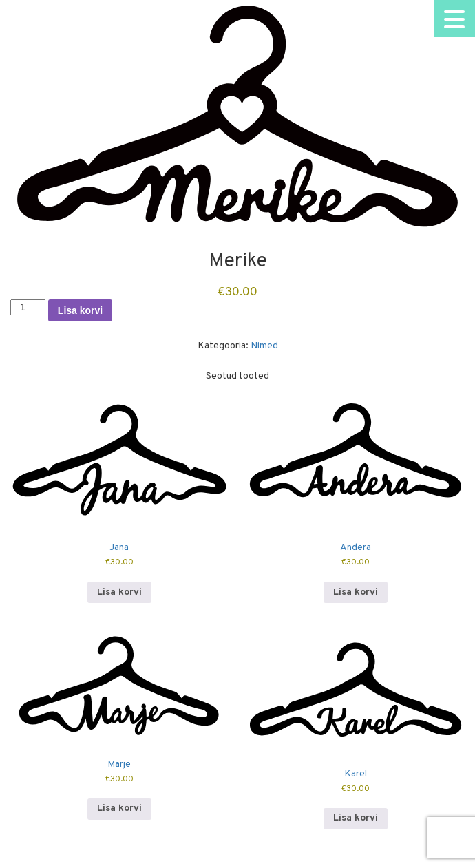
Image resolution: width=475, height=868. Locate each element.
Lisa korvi (80, 310)
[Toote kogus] (28, 307)
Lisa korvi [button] (119, 592)
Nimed (264, 346)
